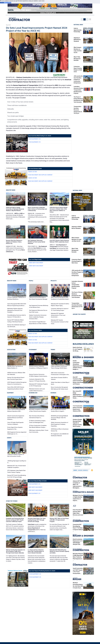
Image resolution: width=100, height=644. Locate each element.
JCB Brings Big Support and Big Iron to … (17, 462)
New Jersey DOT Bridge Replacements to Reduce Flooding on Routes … (78, 395)
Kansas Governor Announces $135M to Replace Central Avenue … (39, 375)
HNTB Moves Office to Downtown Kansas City (60, 430)
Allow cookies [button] (8, 3)
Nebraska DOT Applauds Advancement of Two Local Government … (58, 315)
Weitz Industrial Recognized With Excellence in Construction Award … (60, 298)
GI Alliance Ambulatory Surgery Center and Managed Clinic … (37, 422)
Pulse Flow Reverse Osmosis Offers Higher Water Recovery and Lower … (78, 513)
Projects (54, 281)
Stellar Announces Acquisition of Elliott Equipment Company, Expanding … (60, 424)
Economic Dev (33, 393)
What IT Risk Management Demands (77, 59)
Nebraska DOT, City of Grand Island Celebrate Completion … (17, 467)
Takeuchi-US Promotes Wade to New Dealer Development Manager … (38, 299)
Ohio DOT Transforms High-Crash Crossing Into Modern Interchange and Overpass (78, 381)
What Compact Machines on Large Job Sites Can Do (77, 239)
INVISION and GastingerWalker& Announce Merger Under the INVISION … (59, 418)
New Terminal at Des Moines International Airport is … (37, 417)
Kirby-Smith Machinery (36, 263)
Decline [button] (2, 3)
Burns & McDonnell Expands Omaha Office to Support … (58, 410)
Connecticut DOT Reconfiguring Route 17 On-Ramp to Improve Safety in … (78, 528)
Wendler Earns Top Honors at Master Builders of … (15, 367)
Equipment (10, 393)
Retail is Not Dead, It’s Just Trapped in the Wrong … (78, 349)
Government (33, 350)
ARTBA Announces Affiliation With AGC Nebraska (16, 374)
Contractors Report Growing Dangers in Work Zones (77, 261)
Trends (53, 350)
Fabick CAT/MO (33, 172)
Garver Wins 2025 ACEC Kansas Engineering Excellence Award (16, 388)
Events (9, 438)
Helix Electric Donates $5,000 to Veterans (59, 378)
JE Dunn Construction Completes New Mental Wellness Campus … (38, 426)
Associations (11, 350)
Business (53, 393)
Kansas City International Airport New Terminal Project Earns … (16, 378)
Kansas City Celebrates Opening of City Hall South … (16, 326)
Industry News (11, 190)
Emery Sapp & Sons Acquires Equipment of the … (15, 428)
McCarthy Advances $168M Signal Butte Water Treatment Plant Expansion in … (78, 557)
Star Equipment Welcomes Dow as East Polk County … (38, 311)
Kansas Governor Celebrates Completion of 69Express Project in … (38, 368)
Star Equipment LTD (35, 139)
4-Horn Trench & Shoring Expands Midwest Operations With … (16, 410)
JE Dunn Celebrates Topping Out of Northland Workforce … (17, 298)
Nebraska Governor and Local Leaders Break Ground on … (37, 390)
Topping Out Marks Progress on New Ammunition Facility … (16, 455)
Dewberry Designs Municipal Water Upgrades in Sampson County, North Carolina (77, 423)
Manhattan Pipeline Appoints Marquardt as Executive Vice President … (15, 310)
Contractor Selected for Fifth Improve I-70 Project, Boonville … (38, 380)
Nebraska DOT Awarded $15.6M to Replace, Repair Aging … (60, 305)
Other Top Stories (12, 501)
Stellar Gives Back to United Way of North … (60, 383)
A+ (87, 19)
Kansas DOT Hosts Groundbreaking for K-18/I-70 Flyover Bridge (17, 476)
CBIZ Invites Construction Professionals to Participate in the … (60, 374)
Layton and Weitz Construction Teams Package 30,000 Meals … (59, 367)
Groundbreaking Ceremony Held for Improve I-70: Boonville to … (17, 316)
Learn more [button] (41, 1)
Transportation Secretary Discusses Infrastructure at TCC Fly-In (78, 110)
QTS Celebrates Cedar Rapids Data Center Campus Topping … (16, 471)
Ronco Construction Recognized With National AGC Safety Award (59, 388)
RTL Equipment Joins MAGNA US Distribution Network (60, 435)
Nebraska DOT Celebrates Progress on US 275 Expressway (38, 385)
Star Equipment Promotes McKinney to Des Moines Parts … (39, 306)
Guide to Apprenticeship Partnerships (78, 30)
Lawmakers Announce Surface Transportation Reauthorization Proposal (78, 90)
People (31, 281)
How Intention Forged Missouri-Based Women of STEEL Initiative (38, 323)
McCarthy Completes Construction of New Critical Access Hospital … (38, 410)
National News (78, 25)
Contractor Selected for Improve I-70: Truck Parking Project (60, 310)
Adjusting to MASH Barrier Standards (77, 40)
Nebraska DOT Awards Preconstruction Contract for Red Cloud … (60, 322)
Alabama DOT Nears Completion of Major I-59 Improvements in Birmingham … (78, 485)
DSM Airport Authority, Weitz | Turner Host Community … (39, 431)
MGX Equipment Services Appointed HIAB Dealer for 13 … (17, 433)
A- (82, 19)
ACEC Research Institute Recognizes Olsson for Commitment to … (17, 383)
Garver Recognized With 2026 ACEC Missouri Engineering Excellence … (17, 305)
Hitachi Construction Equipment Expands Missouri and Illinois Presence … (16, 418)
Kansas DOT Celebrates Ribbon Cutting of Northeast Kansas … (16, 321)
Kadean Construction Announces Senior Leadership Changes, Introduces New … (38, 317)
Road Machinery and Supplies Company (40, 175)
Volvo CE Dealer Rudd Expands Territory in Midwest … (15, 423)
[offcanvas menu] (90, 19)
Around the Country (79, 314)
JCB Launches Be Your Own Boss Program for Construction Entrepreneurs (78, 80)
